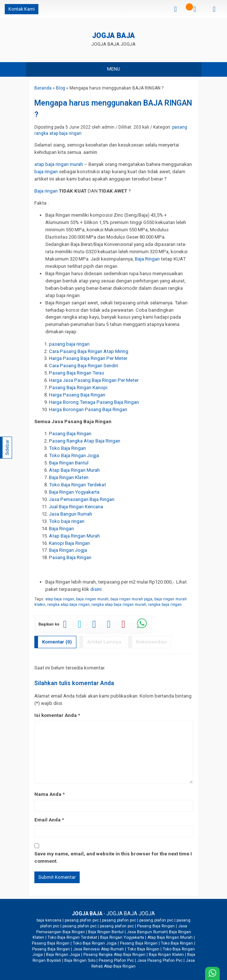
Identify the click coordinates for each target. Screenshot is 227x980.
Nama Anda (48, 794)
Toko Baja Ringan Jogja (95, 943)
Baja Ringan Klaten (166, 955)
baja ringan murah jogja (131, 599)
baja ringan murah (92, 599)
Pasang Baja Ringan (156, 926)
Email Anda (48, 820)
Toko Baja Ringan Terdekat (72, 937)
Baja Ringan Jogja (63, 955)
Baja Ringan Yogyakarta (122, 937)
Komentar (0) (57, 642)
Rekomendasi (152, 642)
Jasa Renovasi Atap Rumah (99, 949)
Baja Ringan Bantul (106, 932)
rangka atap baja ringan (68, 605)
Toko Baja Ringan (177, 943)
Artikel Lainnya (104, 642)
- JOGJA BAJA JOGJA (113, 913)
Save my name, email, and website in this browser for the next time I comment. (113, 857)
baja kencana (49, 920)
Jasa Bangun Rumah (147, 932)
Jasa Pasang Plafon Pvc (160, 960)
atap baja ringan (60, 599)
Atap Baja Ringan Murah (170, 937)
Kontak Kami (22, 9)
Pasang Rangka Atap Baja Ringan (114, 955)
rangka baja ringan (165, 605)
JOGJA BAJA (113, 36)
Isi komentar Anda (56, 715)
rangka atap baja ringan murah (119, 605)
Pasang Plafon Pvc (116, 960)
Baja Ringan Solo (80, 960)
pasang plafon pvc (82, 920)
